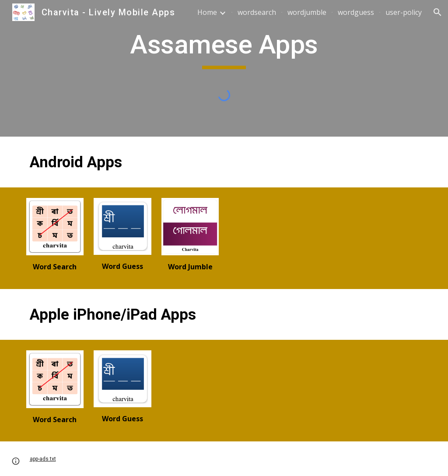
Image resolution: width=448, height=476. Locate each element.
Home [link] (207, 12)
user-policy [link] (404, 12)
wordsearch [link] (257, 12)
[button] (437, 12)
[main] (224, 49)
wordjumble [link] (307, 12)
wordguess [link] (356, 12)
